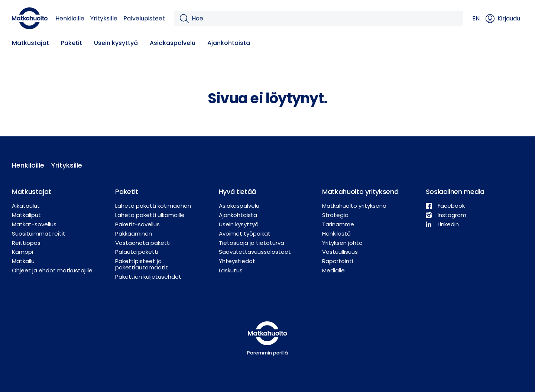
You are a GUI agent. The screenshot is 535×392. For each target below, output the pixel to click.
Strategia (335, 215)
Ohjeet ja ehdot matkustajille (52, 270)
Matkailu (23, 261)
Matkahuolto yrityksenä (354, 206)
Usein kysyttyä (116, 43)
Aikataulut (26, 206)
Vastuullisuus (340, 252)
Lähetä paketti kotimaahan (153, 206)
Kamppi (22, 252)
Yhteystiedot (237, 261)
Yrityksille (104, 18)
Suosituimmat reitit (39, 234)
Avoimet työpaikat (245, 234)
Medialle (333, 270)
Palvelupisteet (144, 18)
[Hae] (325, 19)
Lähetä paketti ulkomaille (150, 215)
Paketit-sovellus (137, 224)
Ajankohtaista (229, 43)
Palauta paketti (137, 252)
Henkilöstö (336, 234)
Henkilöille (70, 18)
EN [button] (476, 18)
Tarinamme (338, 224)
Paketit (72, 43)
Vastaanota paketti (143, 243)
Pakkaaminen (134, 234)
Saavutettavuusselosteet (255, 252)
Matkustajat (30, 43)
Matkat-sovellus (34, 224)
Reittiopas (26, 243)
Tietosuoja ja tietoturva (252, 243)
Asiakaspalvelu (173, 43)
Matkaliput (26, 215)
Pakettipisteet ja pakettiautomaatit (142, 264)
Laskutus (231, 270)
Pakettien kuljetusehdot (148, 277)
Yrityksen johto (342, 243)
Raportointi (338, 261)
